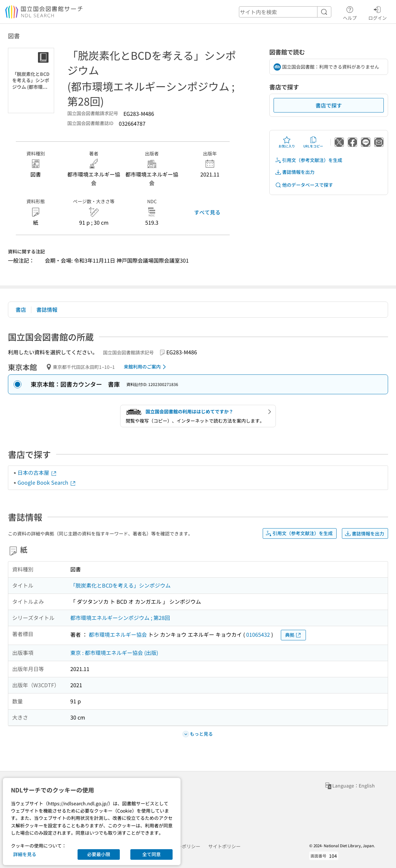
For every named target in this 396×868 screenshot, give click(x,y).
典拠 (293, 635)
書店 (21, 309)
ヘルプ (350, 12)
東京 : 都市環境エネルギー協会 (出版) (114, 653)
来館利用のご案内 (146, 367)
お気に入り (287, 142)
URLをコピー (313, 142)
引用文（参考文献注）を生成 (309, 160)
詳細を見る (25, 854)
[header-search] (285, 12)
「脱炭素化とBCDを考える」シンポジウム (120, 585)
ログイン (378, 12)
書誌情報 (47, 309)
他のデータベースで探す (304, 185)
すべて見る (207, 212)
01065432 (258, 634)
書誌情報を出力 (295, 172)
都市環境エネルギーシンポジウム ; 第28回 (120, 618)
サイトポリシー (224, 846)
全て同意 (151, 854)
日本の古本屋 (37, 472)
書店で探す (329, 105)
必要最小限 (99, 854)
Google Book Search (47, 482)
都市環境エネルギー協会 (118, 634)
